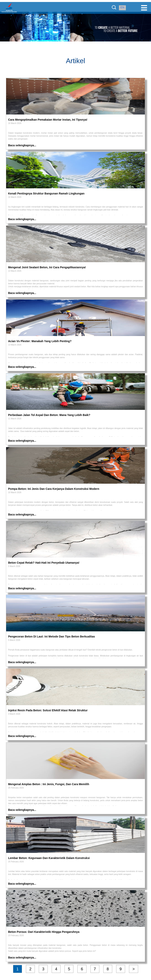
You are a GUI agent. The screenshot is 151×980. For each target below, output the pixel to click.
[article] (75, 121)
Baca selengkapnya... (22, 145)
